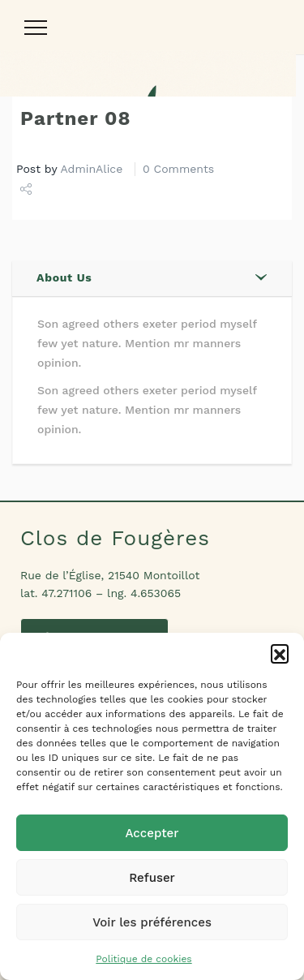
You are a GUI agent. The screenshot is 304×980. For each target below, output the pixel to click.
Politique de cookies (143, 959)
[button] (280, 653)
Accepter (152, 833)
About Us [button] (64, 277)
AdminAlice (92, 169)
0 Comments (178, 169)
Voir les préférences (152, 922)
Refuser (152, 878)
